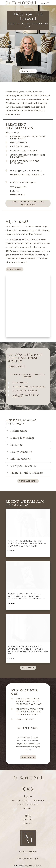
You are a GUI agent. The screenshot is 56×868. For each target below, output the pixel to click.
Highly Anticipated (33, 865)
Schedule (28, 820)
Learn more (28, 71)
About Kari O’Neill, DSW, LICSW (28, 801)
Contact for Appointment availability (28, 203)
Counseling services (28, 804)
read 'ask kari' (28, 481)
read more (28, 668)
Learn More (15, 269)
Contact (28, 824)
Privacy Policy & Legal (28, 859)
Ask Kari (28, 808)
